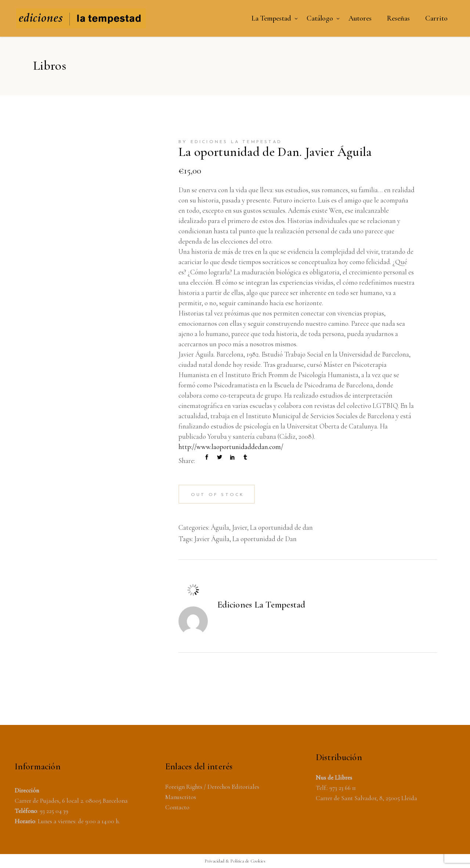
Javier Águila (212, 539)
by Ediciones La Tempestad (230, 142)
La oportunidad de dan (281, 527)
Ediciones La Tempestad (261, 605)
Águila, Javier (229, 527)
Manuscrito (180, 797)
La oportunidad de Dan (265, 539)
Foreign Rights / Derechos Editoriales (212, 787)
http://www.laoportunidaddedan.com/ (231, 447)
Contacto (177, 807)
